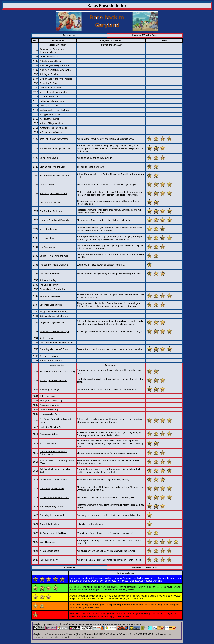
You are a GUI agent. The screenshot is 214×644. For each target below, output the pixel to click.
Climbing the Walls (49, 185)
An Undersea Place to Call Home (55, 176)
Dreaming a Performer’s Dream (55, 349)
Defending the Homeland (52, 515)
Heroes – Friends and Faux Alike (55, 220)
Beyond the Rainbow (49, 524)
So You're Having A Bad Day (53, 533)
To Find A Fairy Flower (50, 202)
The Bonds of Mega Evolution (54, 265)
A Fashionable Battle (49, 551)
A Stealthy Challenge (49, 389)
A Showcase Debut (48, 434)
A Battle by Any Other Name (53, 193)
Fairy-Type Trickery (48, 560)
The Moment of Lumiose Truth (54, 497)
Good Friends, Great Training (53, 480)
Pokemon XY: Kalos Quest (145, 35)
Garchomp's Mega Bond (51, 506)
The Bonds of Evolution (51, 211)
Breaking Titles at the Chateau (54, 139)
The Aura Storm (47, 247)
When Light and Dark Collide (53, 380)
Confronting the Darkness (52, 489)
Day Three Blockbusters (51, 305)
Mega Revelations (48, 229)
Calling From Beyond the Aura (54, 256)
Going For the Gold (49, 158)
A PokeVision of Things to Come (55, 148)
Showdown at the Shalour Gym (54, 331)
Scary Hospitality (48, 542)
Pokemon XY (69, 35)
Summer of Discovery (50, 296)
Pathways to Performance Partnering (57, 372)
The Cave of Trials (48, 238)
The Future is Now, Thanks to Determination (53, 453)
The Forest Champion (50, 274)
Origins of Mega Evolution (52, 323)
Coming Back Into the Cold (52, 167)
